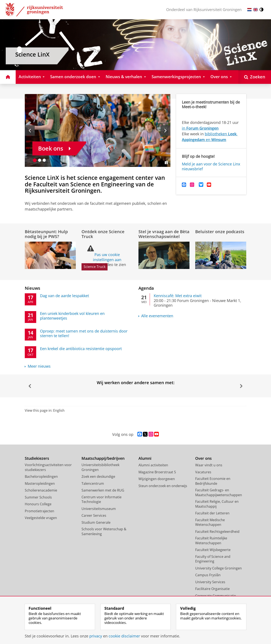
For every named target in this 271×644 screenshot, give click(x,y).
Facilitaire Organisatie (212, 589)
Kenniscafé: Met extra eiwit (178, 296)
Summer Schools (38, 497)
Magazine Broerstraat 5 (157, 472)
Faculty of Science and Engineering (213, 559)
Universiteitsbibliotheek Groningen (100, 467)
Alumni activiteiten (153, 465)
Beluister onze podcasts (220, 231)
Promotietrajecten (39, 511)
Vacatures (203, 472)
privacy (96, 636)
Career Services (94, 515)
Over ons (203, 458)
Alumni (145, 458)
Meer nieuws (39, 366)
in (200, 128)
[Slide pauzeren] (166, 163)
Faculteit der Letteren (212, 513)
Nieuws (32, 288)
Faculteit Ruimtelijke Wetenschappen (211, 541)
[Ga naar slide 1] (35, 160)
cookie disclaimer (124, 636)
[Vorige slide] (30, 130)
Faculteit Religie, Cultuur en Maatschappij (217, 504)
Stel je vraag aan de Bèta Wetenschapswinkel (164, 234)
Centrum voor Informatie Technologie (102, 499)
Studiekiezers (37, 458)
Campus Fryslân (208, 575)
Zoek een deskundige (98, 476)
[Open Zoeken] (255, 77)
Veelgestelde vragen (41, 518)
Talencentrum (93, 483)
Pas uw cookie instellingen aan (107, 257)
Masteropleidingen (40, 483)
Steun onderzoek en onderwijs (163, 486)
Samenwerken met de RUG (103, 490)
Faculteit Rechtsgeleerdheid (217, 532)
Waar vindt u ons (209, 465)
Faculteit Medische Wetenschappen (210, 522)
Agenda (146, 288)
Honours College (38, 504)
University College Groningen (218, 568)
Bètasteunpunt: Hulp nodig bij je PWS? (46, 234)
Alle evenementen (157, 316)
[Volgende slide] (165, 130)
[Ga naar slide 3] (44, 160)
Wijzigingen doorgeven (157, 479)
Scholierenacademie (41, 490)
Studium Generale (96, 522)
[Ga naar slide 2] (40, 160)
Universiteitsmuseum (99, 509)
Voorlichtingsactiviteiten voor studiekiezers (48, 467)
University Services (210, 582)
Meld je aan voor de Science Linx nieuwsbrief (211, 166)
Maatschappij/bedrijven (103, 458)
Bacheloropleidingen (41, 476)
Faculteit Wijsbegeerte (213, 550)
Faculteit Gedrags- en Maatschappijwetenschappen (219, 492)
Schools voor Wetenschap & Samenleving (104, 531)
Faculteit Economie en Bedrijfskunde (213, 481)
